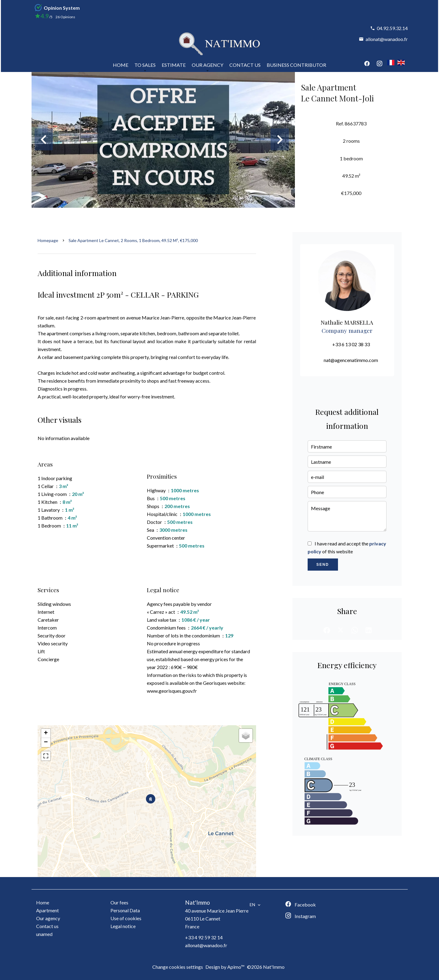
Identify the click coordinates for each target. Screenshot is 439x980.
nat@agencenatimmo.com (351, 360)
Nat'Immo (198, 903)
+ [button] (46, 733)
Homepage (48, 240)
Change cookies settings (178, 967)
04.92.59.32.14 (392, 28)
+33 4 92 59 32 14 (204, 937)
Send (323, 565)
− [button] (46, 743)
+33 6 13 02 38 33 (351, 344)
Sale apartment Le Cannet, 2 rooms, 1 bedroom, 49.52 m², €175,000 (133, 240)
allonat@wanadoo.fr (387, 39)
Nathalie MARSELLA (347, 322)
